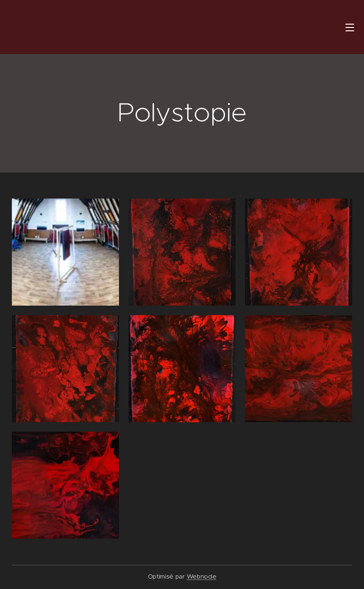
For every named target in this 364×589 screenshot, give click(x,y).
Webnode (202, 576)
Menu (350, 27)
